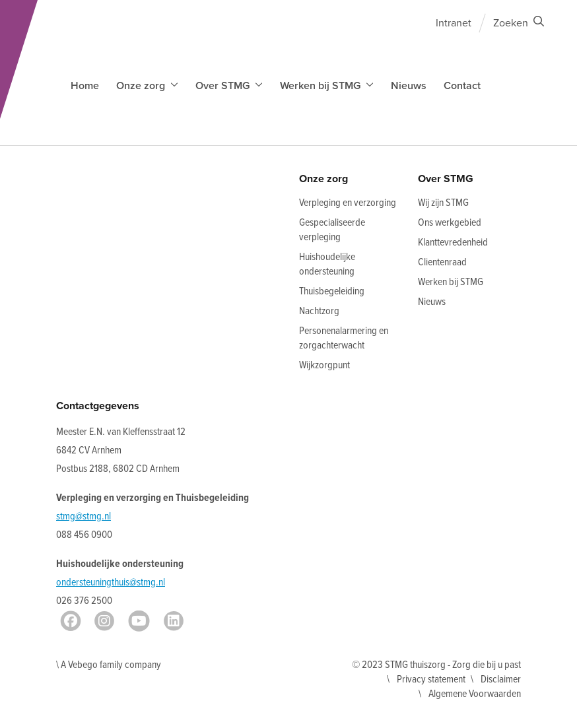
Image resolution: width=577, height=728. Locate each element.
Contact (462, 86)
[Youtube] (139, 621)
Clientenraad (442, 262)
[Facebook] (71, 621)
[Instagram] (104, 621)
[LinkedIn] (174, 621)
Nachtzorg (319, 311)
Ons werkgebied (450, 223)
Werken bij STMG (451, 282)
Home (85, 86)
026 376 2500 (84, 601)
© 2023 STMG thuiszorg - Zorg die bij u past (436, 665)
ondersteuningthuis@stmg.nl (111, 582)
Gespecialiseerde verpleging (332, 230)
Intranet (454, 23)
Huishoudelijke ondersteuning (327, 264)
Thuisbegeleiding (332, 291)
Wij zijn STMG (443, 203)
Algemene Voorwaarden (475, 694)
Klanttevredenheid (453, 243)
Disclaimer (501, 679)
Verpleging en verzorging (348, 203)
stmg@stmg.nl (84, 516)
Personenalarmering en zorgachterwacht (344, 338)
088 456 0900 (84, 535)
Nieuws (409, 86)
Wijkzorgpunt (324, 365)
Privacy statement (431, 679)
